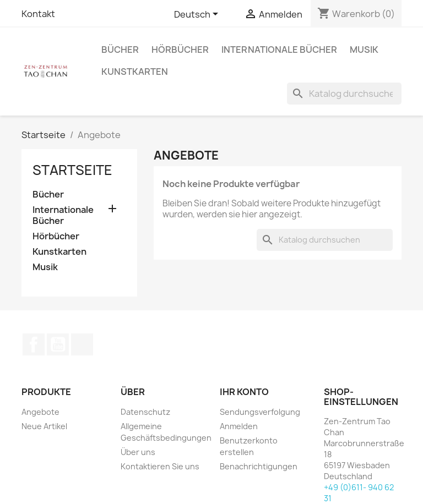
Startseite (72, 170)
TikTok (82, 344)
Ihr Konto (244, 392)
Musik (364, 50)
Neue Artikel (44, 426)
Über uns (138, 452)
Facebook (34, 344)
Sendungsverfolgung (260, 412)
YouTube (58, 344)
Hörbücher (180, 50)
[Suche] (344, 94)
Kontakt (38, 14)
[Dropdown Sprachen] (198, 15)
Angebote (40, 412)
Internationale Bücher (279, 50)
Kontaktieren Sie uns (160, 466)
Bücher (120, 50)
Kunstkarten (135, 72)
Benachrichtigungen (259, 466)
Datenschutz (145, 412)
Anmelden (239, 426)
